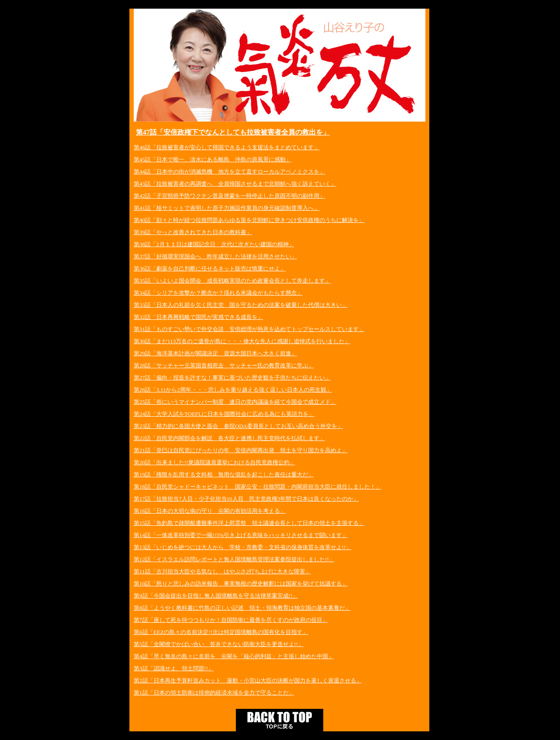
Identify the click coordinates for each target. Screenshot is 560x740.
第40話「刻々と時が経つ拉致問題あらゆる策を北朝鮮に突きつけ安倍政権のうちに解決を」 (249, 220)
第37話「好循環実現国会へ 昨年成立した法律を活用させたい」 (215, 256)
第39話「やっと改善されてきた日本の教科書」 (193, 232)
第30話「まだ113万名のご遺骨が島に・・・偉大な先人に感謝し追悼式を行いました (239, 341)
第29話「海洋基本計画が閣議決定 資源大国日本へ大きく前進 (212, 353)
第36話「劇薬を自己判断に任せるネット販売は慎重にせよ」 (210, 269)
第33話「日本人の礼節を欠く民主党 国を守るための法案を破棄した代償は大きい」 (241, 305)
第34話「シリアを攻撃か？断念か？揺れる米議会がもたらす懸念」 (218, 293)
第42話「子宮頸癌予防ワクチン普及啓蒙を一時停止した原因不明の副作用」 (229, 196)
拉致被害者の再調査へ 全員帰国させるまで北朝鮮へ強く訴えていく (243, 184)
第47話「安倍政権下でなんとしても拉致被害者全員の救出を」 (233, 132)
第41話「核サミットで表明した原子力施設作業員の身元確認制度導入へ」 (227, 208)
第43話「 (145, 184)
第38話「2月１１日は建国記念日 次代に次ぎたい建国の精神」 (214, 244)
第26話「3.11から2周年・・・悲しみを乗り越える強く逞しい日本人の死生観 (230, 390)
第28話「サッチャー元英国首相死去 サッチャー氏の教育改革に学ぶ (221, 365)
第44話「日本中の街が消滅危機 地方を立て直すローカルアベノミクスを (227, 172)
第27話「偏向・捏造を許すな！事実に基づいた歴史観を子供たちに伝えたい (229, 378)
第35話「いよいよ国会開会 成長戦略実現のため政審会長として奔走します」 (232, 281)
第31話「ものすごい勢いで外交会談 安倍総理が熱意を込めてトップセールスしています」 (249, 329)
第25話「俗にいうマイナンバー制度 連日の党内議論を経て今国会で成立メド (232, 402)
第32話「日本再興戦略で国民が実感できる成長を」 (198, 317)
